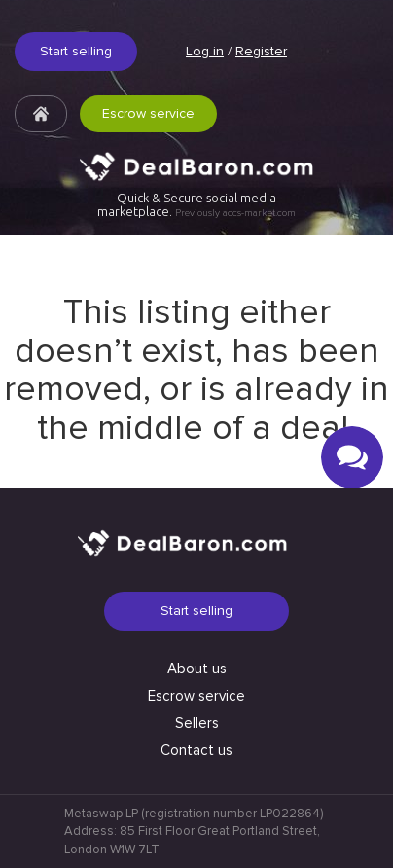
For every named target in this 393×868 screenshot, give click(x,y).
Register (261, 51)
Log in (205, 51)
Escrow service (148, 113)
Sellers (197, 723)
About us (197, 669)
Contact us (196, 750)
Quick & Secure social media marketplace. (196, 205)
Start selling (76, 51)
